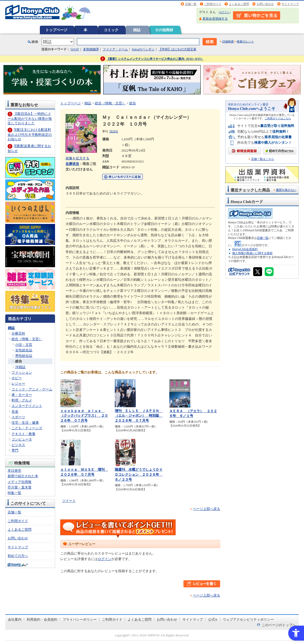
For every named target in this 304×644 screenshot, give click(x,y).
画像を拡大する (77, 158)
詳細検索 (228, 41)
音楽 (15, 412)
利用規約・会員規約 (42, 619)
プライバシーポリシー (80, 619)
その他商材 (164, 30)
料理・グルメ (22, 400)
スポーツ (18, 417)
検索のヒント (245, 41)
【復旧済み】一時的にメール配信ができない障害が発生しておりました (30, 118)
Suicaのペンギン (143, 49)
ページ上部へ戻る (207, 509)
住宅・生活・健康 (25, 423)
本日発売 (14, 471)
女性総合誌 (24, 350)
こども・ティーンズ (27, 428)
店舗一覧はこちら (263, 159)
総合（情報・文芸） (27, 339)
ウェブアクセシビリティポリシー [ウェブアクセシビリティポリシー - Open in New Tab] (248, 619)
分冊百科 (18, 333)
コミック (111, 30)
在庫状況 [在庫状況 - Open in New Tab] (72, 164)
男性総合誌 (24, 356)
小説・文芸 (24, 345)
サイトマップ (290, 4)
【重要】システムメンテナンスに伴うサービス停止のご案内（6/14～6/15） (155, 59)
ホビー (17, 378)
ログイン (224, 12)
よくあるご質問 (239, 4)
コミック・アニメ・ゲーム (32, 389)
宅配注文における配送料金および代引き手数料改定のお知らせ (30, 134)
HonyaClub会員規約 (245, 249)
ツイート (69, 501)
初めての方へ (18, 556)
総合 (19, 361)
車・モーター (22, 395)
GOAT (75, 49)
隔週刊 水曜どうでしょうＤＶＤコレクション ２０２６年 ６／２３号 (139, 474)
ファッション (22, 372)
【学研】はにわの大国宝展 (177, 49)
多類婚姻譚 (91, 49)
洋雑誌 (20, 367)
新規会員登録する (215, 19)
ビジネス (18, 445)
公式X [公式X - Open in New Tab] (213, 619)
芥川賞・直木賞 (20, 487)
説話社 (114, 131)
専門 (15, 450)
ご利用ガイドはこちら (278, 118)
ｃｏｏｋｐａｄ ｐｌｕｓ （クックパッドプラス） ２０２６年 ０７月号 (84, 416)
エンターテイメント (27, 406)
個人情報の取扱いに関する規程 (252, 253)
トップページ (56, 30)
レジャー (18, 383)
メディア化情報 (20, 482)
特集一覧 (14, 493)
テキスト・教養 (23, 434)
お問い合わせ (265, 4)
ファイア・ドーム (115, 49)
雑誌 (137, 30)
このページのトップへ (279, 625)
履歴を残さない (286, 190)
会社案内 (15, 619)
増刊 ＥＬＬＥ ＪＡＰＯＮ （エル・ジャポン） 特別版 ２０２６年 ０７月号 (139, 416)
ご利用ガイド (213, 4)
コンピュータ (22, 439)
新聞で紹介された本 (23, 476)
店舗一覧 (191, 4)
